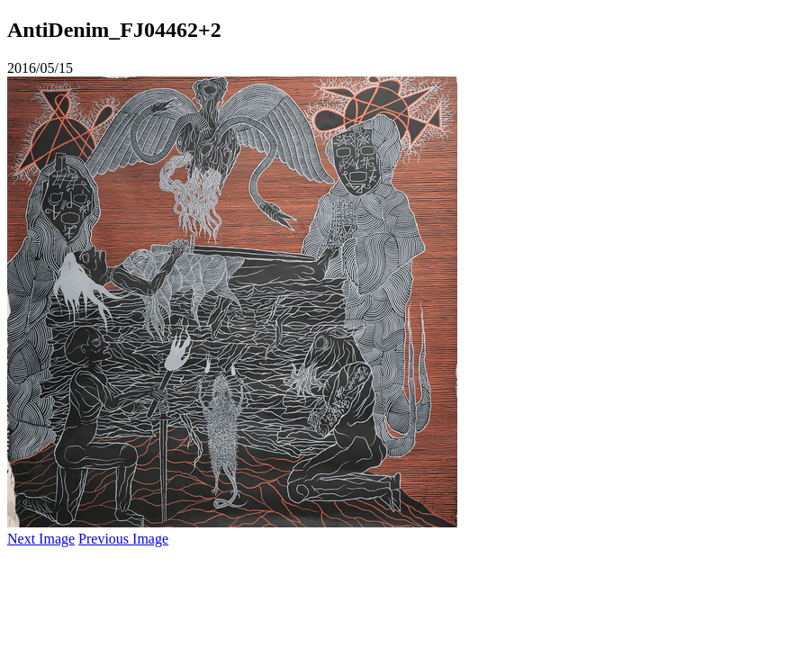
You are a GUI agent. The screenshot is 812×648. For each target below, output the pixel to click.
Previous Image (123, 539)
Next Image (41, 539)
